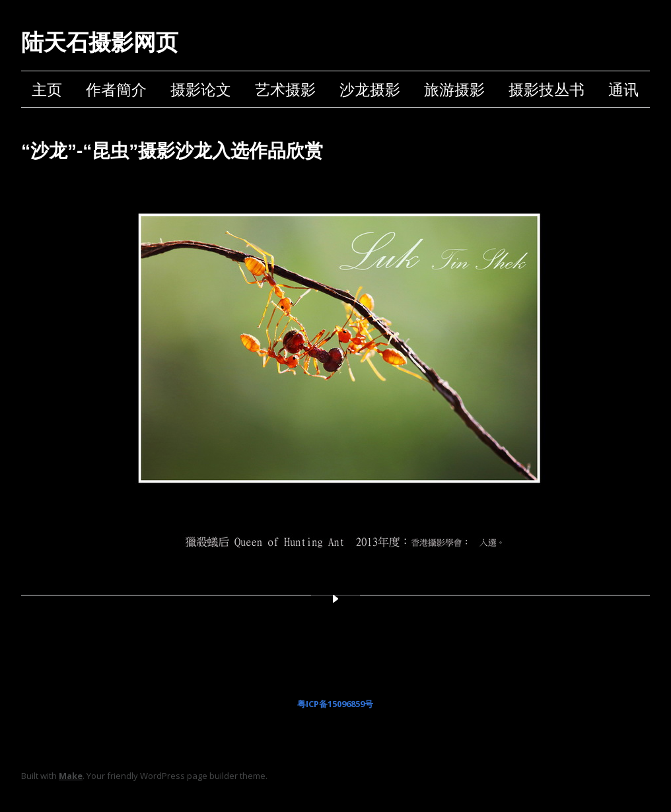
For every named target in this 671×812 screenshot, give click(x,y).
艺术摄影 (285, 89)
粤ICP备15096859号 (335, 704)
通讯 (623, 89)
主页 (47, 89)
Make (71, 776)
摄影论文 (201, 89)
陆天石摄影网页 (100, 42)
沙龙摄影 (370, 89)
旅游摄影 (454, 89)
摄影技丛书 (547, 89)
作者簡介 (116, 89)
